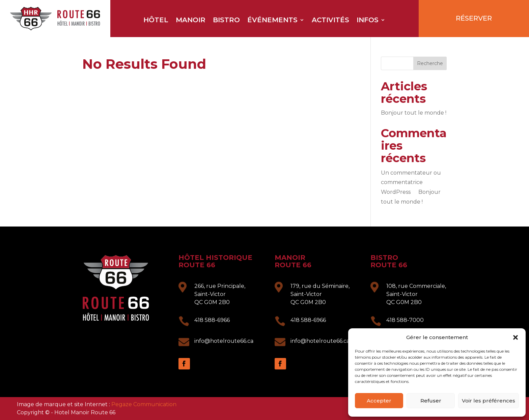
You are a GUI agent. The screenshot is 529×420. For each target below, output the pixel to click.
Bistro (226, 21)
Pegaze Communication (144, 404)
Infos (368, 21)
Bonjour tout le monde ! (414, 113)
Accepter (379, 401)
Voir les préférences (489, 401)
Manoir (191, 21)
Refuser (431, 401)
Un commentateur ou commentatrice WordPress (411, 183)
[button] (516, 337)
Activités (330, 21)
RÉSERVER (474, 18)
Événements (272, 21)
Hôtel (156, 21)
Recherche (430, 63)
